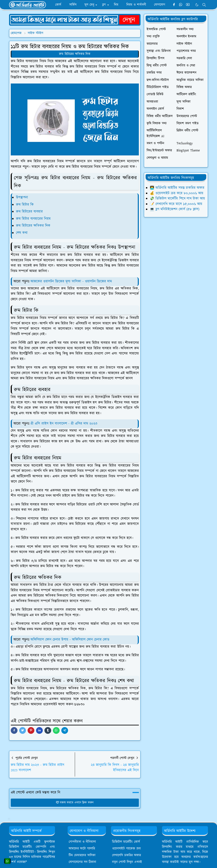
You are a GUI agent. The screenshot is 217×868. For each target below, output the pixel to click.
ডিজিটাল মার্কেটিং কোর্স (126, 842)
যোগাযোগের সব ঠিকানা (82, 862)
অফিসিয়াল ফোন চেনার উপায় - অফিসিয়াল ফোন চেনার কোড (70, 640)
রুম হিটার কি (25, 205)
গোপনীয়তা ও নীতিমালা (82, 842)
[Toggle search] (204, 5)
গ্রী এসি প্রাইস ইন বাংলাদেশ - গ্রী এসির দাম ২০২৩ (64, 424)
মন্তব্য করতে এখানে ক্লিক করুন (75, 803)
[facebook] (174, 5)
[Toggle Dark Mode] (197, 5)
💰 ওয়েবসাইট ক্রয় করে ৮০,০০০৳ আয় (177, 193)
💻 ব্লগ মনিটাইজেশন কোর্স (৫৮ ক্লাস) (175, 209)
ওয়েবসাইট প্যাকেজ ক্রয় (126, 849)
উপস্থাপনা (22, 197)
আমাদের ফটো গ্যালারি (82, 849)
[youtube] (188, 5)
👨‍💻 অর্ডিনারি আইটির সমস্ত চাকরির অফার (177, 188)
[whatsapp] (181, 5)
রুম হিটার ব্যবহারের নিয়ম (33, 219)
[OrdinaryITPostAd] (75, 20)
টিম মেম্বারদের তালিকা (82, 855)
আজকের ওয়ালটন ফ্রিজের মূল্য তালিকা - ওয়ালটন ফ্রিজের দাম (71, 281)
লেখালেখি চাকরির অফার (127, 855)
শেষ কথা (22, 233)
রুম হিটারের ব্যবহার (29, 212)
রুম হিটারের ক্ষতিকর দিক (75, 54)
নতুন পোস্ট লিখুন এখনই (127, 862)
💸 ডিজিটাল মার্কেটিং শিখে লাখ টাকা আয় (177, 199)
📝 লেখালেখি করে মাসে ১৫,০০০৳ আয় (176, 204)
